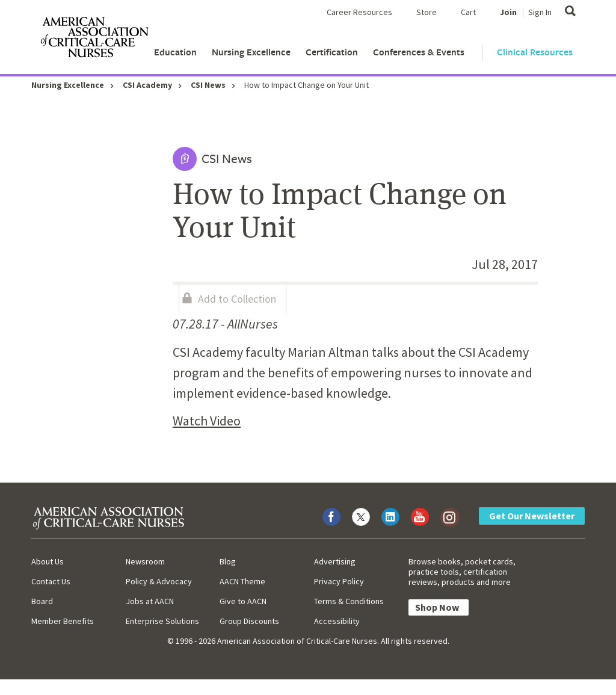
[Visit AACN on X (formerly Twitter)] (361, 517)
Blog (228, 561)
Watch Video (207, 421)
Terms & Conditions (349, 601)
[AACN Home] (94, 40)
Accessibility (337, 621)
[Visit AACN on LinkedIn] (390, 517)
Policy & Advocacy (159, 581)
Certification (332, 52)
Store (427, 12)
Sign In (540, 12)
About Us (48, 561)
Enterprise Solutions (162, 621)
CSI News (208, 85)
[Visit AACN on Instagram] (449, 517)
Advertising (335, 561)
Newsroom (145, 561)
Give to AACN (243, 601)
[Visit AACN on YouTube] (420, 517)
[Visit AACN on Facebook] (331, 517)
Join (508, 12)
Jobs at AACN (150, 601)
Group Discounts (249, 621)
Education (175, 52)
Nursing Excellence (251, 52)
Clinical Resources (535, 52)
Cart (468, 12)
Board (42, 601)
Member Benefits (63, 621)
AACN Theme (242, 581)
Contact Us (51, 581)
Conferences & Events (419, 52)
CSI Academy (147, 85)
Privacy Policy (339, 581)
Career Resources (359, 12)
